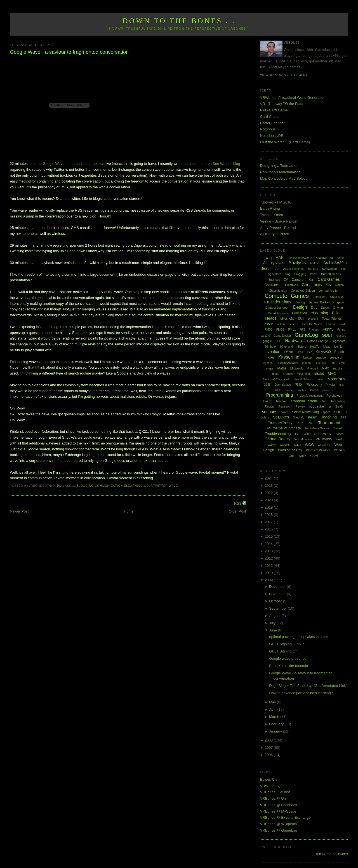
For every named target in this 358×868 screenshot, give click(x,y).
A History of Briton (275, 234)
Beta (344, 269)
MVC (332, 374)
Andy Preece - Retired (278, 228)
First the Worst (312, 324)
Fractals (314, 330)
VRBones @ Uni (273, 798)
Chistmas (291, 285)
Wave (174, 486)
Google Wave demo (58, 164)
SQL (337, 412)
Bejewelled (329, 269)
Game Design (282, 336)
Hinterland (287, 347)
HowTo (315, 347)
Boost (314, 274)
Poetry (290, 390)
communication (109, 486)
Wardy (272, 445)
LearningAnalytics (287, 363)
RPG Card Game (274, 110)
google (267, 341)
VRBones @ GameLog (279, 830)
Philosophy (314, 385)
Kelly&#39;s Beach (330, 352)
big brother (274, 274)
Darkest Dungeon (277, 308)
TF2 (343, 417)
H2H (279, 341)
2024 (269, 478)
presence (328, 390)
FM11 (292, 329)
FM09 (280, 329)
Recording (338, 401)
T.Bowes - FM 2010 (276, 202)
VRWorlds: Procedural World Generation (293, 98)
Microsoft (297, 368)
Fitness (331, 324)
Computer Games (287, 296)
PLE (278, 390)
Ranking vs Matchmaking (280, 172)
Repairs (270, 407)
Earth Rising (270, 208)
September (278, 608)
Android (315, 263)
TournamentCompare (284, 428)
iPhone (289, 352)
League (321, 357)
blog (288, 274)
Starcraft (298, 417)
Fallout (268, 324)
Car (312, 280)
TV (296, 434)
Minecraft (312, 369)
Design (300, 307)
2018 (269, 515)
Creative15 (337, 297)
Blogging (85, 486)
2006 (269, 755)
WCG (309, 445)
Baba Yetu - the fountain (288, 666)
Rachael (282, 401)
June (274, 630)
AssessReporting (294, 269)
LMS (342, 363)
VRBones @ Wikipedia (279, 824)
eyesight (313, 319)
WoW (302, 456)
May (273, 702)
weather (324, 445)
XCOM (314, 456)
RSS (238, 503)
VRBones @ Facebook (279, 805)
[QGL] (268, 258)
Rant (324, 401)
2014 (269, 544)
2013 (269, 551)
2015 (269, 536)
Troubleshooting (278, 434)
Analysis (297, 263)
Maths (282, 368)
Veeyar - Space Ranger (279, 221)
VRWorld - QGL (273, 786)
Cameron (299, 280)
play (342, 385)
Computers (320, 297)
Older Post (237, 511)
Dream (325, 308)
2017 (269, 522)
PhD (298, 384)
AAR (280, 258)
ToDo (300, 423)
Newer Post (19, 511)
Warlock (285, 445)
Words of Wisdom (318, 450)
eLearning (133, 486)
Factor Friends (272, 123)
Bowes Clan (270, 779)
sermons (270, 412)
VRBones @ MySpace (278, 811)
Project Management (310, 396)
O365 (267, 385)
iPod (300, 352)
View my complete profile (284, 75)
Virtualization (303, 439)
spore (326, 412)
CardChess (273, 285)
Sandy (339, 407)
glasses (341, 336)
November (278, 594)
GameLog (306, 335)
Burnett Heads (331, 274)
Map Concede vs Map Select (283, 178)
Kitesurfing (289, 357)
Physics (331, 385)
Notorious (268, 129)
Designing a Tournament (280, 166)
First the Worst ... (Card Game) (285, 142)
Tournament (329, 423)
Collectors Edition (303, 291)
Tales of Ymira (272, 215)
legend (307, 363)
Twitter (161, 486)
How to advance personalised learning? (301, 693)
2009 (269, 580)
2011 (269, 566)
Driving (338, 308)
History (302, 347)
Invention (272, 352)
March (275, 717)
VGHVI (328, 434)
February (277, 724)
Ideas (327, 347)
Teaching (329, 417)
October (276, 601)
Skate (284, 412)
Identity (338, 347)
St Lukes (281, 417)
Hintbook (271, 347)
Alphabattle (277, 263)
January (276, 731)
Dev (314, 307)
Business (274, 280)
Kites (271, 357)
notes (320, 379)
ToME (311, 423)
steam (312, 417)
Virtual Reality (278, 439)
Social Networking (305, 412)
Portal (314, 390)
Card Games (329, 279)
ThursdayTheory (280, 423)
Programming (279, 395)
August (275, 616)
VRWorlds (324, 439)
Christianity (312, 285)
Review (300, 406)
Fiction (280, 324)
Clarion (339, 285)
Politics (302, 390)
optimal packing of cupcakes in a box (299, 637)
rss (330, 407)
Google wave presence (288, 658)
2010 (269, 573)
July (273, 623)
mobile (338, 368)
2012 (269, 558)
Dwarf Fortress (278, 313)
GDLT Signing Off (283, 651)
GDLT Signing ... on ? (286, 644)
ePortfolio (287, 319)
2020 (269, 500)
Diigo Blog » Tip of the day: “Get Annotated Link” (308, 686)
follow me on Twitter (332, 854)
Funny (328, 329)
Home (129, 511)
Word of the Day (290, 450)
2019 (269, 507)
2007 (269, 747)
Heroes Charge (318, 341)
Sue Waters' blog (226, 164)
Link (333, 363)
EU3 (301, 319)
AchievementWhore (300, 258)
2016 (269, 529)
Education (299, 313)
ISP (309, 352)
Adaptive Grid (324, 258)
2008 (269, 740)
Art (277, 269)
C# (286, 280)
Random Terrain (304, 401)
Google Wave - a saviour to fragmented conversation (69, 52)
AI (265, 263)
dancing (300, 302)
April (273, 709)
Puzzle (268, 401)
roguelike (317, 406)
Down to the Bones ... (179, 21)
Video (340, 434)
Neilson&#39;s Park (276, 379)
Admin (340, 258)
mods (275, 374)
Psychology (334, 396)
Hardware (294, 341)
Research (285, 406)
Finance (293, 324)
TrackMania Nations (317, 428)
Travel (337, 428)
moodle (288, 374)
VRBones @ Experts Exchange (285, 817)
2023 (269, 486)
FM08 (268, 329)
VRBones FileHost (275, 792)
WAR (339, 439)
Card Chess (270, 117)
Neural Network (303, 379)
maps (270, 368)
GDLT (148, 486)
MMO (326, 368)
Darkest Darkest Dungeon (326, 302)
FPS (302, 330)
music (319, 373)
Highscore (339, 341)
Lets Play (320, 363)
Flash (342, 324)
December (278, 587)
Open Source (283, 385)
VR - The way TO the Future (283, 104)
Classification (278, 291)
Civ (328, 285)
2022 (269, 493)
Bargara (313, 269)
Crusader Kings (278, 302)
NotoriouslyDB (272, 136)
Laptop (308, 358)
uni (317, 434)
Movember (303, 374)
